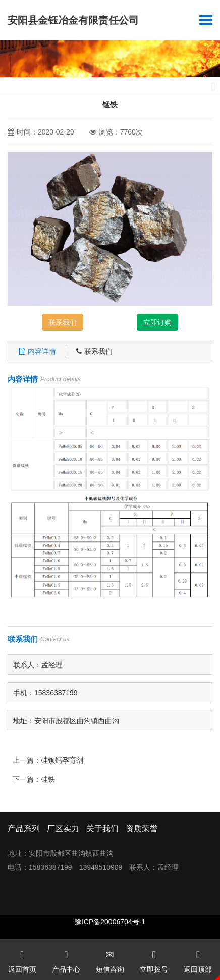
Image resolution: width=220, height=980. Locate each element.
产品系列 (24, 829)
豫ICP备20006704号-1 (110, 922)
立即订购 (157, 322)
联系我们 (63, 322)
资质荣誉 (142, 829)
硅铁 (48, 779)
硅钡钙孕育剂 (62, 760)
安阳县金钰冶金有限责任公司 (73, 20)
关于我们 (102, 829)
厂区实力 (63, 829)
